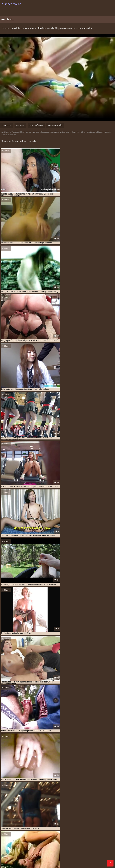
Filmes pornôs (22, 835)
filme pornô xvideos (70, 807)
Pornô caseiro (43, 859)
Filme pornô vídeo (34, 847)
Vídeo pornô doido (79, 847)
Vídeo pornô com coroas (81, 830)
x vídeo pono (20, 817)
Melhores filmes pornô (32, 828)
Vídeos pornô (43, 840)
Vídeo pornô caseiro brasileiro (17, 842)
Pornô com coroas (60, 833)
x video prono (87, 817)
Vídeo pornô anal (20, 833)
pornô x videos (96, 808)
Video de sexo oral (75, 857)
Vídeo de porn (78, 835)
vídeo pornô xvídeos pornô (64, 813)
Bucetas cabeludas (92, 861)
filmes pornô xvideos (91, 807)
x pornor (87, 815)
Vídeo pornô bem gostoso (97, 840)
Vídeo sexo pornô (28, 864)
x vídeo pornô (35, 817)
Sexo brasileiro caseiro (61, 849)
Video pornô (20, 849)
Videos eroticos (25, 859)
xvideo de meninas (35, 820)
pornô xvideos (32, 810)
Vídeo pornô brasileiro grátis (42, 825)
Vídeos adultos (47, 830)
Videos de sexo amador (26, 830)
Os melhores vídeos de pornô (50, 861)
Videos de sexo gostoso (83, 833)
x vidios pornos (90, 818)
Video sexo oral (93, 828)
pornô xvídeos (16, 810)
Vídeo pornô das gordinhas (60, 852)
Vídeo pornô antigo (38, 849)
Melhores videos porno (23, 840)
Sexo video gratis (39, 833)
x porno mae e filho (55, 125)
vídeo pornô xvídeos (19, 813)
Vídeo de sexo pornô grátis (49, 854)
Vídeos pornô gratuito (57, 847)
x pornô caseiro (56, 815)
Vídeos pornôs (90, 837)
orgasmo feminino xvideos (36, 808)
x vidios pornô (74, 818)
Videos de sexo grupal (90, 825)
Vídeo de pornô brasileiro (79, 842)
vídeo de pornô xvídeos (68, 812)
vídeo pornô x (87, 812)
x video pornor (71, 817)
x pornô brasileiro (38, 815)
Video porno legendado (21, 854)
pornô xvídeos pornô (50, 810)
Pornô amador (50, 837)
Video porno (37, 835)
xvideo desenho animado (57, 820)
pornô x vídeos (80, 808)
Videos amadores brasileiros (67, 840)
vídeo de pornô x (48, 812)
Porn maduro (8, 859)
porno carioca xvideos (61, 808)
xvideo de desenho (17, 820)
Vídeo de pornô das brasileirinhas (56, 864)
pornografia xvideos (92, 810)
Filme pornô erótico (55, 828)
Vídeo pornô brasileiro (64, 859)
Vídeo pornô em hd (37, 857)
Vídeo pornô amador (70, 837)
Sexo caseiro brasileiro (57, 835)
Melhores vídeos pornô (14, 825)
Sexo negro (83, 859)
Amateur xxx (7, 125)
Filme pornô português (87, 852)
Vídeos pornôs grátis (20, 845)
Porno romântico (95, 835)
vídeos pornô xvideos (88, 813)
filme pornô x (31, 807)
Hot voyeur (20, 125)
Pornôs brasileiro (68, 825)
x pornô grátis (73, 815)
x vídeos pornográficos (55, 818)
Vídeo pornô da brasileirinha (50, 842)
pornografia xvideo (72, 810)
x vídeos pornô (35, 818)
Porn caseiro (74, 861)
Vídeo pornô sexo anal (87, 864)
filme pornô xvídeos (49, 807)
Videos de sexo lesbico (14, 857)
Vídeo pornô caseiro (97, 857)
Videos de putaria (41, 845)
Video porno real (99, 859)
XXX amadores (75, 828)
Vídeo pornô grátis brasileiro (90, 849)
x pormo (14, 815)
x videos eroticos (18, 818)
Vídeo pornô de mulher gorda (17, 861)
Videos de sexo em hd (32, 852)
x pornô (23, 815)
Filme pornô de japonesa (65, 845)
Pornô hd (62, 830)
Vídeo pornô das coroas (93, 845)
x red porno (99, 815)
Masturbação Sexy (36, 125)
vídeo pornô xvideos (40, 813)
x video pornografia (52, 817)
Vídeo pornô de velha (29, 837)
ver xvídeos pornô (29, 812)
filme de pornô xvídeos (12, 807)
